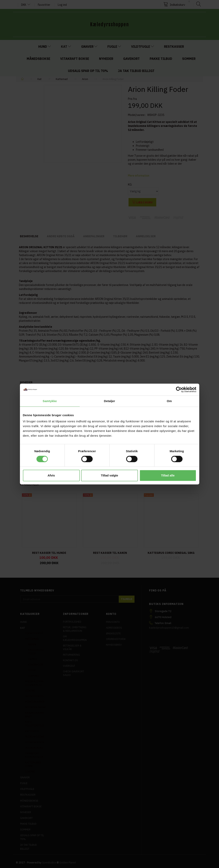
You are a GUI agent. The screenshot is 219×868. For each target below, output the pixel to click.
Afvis (51, 475)
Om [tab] (169, 401)
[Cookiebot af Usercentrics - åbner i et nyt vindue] (179, 390)
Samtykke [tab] (50, 401)
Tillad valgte (109, 475)
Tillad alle (168, 475)
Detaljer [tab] (110, 401)
